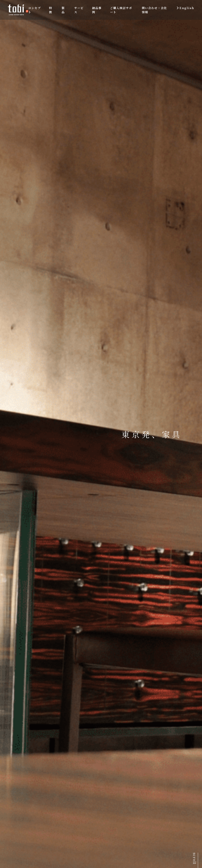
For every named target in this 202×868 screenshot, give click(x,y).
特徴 (50, 10)
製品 (63, 10)
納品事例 (97, 10)
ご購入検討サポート (121, 10)
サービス (79, 10)
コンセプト (35, 10)
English (187, 8)
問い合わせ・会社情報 (154, 10)
